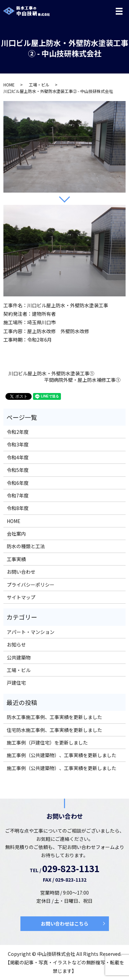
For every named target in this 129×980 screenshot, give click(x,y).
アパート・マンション (31, 632)
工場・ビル (39, 85)
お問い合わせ (21, 572)
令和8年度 (18, 508)
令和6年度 (18, 483)
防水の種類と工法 (26, 546)
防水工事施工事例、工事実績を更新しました (54, 717)
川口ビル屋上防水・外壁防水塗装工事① (51, 373)
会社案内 (16, 534)
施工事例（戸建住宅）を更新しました (47, 742)
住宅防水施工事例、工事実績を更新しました (54, 730)
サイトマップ (21, 597)
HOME (9, 85)
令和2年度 (18, 432)
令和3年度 (18, 444)
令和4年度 (18, 457)
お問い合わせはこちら (65, 924)
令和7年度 (18, 495)
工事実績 (16, 559)
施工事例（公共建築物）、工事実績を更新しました (62, 755)
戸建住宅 (16, 683)
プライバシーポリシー (31, 585)
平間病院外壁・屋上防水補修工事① (82, 380)
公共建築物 (19, 657)
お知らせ (16, 644)
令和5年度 (18, 470)
